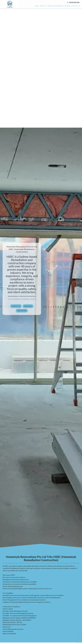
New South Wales (26, 299)
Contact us (75, 6)
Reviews (67, 6)
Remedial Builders (17, 299)
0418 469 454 (73, 2)
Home (37, 6)
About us (43, 6)
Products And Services (55, 6)
